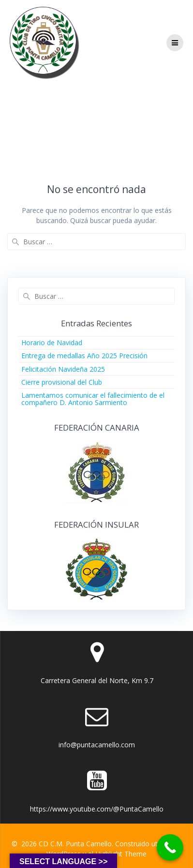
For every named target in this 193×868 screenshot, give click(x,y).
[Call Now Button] (170, 847)
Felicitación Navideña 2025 (63, 369)
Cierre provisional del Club (62, 382)
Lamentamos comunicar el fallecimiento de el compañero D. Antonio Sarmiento (93, 399)
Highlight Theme (121, 854)
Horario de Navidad (52, 343)
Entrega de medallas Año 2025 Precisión (84, 356)
